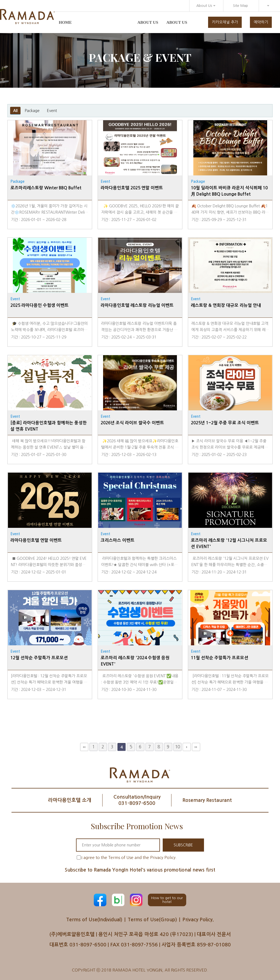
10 (177, 747)
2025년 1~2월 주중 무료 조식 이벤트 (225, 423)
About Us (206, 6)
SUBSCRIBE (183, 845)
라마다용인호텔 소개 (70, 800)
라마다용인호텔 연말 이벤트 (36, 540)
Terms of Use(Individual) (94, 920)
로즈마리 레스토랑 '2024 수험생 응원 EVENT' (135, 661)
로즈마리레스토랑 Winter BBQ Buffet (46, 188)
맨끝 (196, 747)
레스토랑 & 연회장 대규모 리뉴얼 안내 (226, 305)
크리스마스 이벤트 (118, 540)
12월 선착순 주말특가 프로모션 (39, 658)
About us (148, 22)
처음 (84, 747)
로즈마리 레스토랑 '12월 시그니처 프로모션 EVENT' (229, 543)
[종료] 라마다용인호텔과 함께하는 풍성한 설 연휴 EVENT (49, 426)
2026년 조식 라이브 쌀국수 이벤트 (132, 423)
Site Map (240, 6)
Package (32, 111)
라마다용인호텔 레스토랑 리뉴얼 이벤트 (137, 305)
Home (65, 22)
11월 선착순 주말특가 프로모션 (220, 658)
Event (52, 111)
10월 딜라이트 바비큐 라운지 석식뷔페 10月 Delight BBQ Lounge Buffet (229, 191)
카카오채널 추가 (225, 22)
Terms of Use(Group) (152, 920)
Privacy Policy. (198, 920)
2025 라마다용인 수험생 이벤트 (40, 305)
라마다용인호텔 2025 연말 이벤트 (132, 188)
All (15, 111)
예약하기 (261, 22)
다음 (187, 747)
